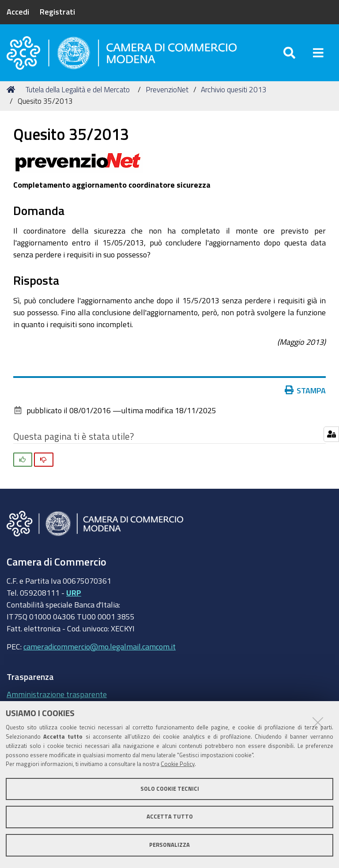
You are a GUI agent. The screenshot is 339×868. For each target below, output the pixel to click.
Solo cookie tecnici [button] (170, 789)
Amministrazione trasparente (57, 694)
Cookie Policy (178, 764)
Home (12, 89)
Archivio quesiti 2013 (234, 89)
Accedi (18, 11)
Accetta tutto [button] (170, 817)
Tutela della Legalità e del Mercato (78, 89)
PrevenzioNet (167, 89)
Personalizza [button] (169, 845)
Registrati (57, 11)
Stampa (307, 390)
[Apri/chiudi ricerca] (289, 53)
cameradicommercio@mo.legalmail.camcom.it (100, 646)
